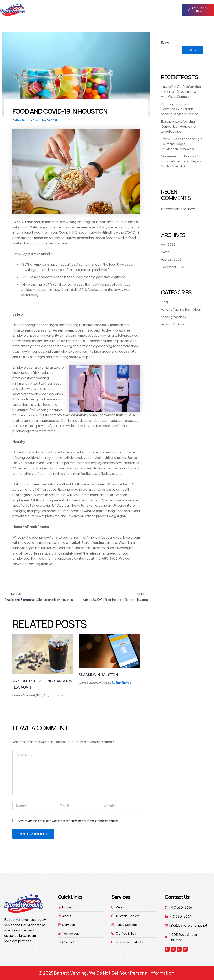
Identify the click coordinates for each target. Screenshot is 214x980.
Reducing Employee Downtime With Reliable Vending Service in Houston (182, 114)
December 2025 (174, 272)
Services (118, 5)
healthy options (52, 458)
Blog (44, 701)
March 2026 (170, 257)
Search (166, 42)
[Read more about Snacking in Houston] (109, 657)
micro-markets (27, 415)
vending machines (50, 410)
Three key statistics (27, 254)
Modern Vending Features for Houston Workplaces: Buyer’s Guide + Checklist (180, 166)
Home (73, 5)
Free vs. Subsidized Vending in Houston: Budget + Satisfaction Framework (182, 149)
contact (77, 14)
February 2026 (172, 264)
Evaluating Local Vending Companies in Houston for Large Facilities (180, 131)
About (93, 5)
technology (144, 5)
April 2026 (169, 249)
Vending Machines (175, 327)
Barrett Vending (94, 548)
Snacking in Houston (100, 681)
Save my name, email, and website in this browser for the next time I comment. (69, 827)
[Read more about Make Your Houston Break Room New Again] (43, 660)
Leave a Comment (25, 701)
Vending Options (174, 334)
